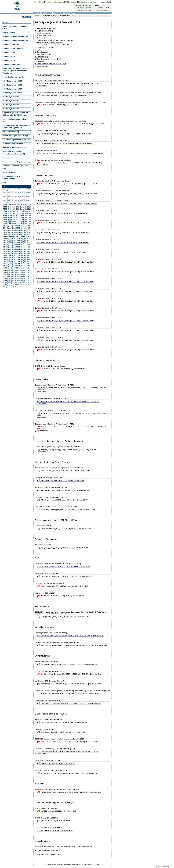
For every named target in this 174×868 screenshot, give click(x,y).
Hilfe (94, 2)
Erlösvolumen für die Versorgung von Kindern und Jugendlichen (17, 127)
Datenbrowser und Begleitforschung (16, 162)
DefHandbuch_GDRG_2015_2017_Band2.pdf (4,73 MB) (59, 321)
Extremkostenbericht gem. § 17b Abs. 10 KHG (53, 45)
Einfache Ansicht (103, 10)
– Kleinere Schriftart (84, 10)
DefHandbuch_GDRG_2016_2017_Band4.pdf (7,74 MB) (59, 291)
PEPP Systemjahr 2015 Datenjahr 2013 (17, 220)
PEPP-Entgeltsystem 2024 (12, 89)
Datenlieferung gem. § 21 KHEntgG (49, 59)
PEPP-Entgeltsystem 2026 (12, 81)
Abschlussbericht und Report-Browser (50, 43)
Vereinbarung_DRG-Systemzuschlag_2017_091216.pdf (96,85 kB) (63, 684)
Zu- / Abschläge (42, 52)
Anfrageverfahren (9, 172)
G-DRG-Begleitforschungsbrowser (49, 850)
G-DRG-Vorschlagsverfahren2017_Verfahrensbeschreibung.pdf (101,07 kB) (66, 645)
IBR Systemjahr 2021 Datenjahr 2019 (16, 270)
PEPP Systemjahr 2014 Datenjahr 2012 (17, 222)
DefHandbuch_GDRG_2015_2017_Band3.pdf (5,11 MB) (59, 330)
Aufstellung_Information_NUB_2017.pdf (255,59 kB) (58, 566)
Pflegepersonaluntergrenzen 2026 (15, 37)
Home (36, 2)
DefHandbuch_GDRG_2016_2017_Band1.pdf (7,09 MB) (59, 262)
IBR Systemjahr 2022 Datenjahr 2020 (16, 268)
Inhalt (90, 2)
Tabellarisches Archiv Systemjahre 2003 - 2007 (17, 202)
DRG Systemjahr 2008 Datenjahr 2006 (17, 255)
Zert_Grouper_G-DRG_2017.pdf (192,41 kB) (55, 369)
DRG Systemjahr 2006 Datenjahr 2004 (17, 260)
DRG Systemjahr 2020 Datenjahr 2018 (17, 230)
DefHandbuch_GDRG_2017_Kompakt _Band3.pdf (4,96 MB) (61, 203)
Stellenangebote (58, 2)
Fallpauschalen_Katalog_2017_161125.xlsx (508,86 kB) (59, 143)
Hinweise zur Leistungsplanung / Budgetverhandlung (55, 40)
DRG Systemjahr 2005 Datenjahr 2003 (17, 262)
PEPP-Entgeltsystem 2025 (12, 85)
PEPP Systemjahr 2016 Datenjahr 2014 (17, 217)
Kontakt (41, 2)
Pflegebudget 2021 (9, 56)
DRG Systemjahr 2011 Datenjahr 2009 (17, 249)
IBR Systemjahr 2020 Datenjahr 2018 (16, 272)
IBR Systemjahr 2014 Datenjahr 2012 (16, 285)
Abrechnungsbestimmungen (47, 29)
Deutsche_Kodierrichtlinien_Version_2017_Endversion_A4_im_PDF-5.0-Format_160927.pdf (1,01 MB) (74, 414)
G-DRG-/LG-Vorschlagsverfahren (15, 148)
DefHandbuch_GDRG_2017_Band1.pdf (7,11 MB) (57, 213)
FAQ (4, 182)
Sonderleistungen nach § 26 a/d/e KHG (17, 140)
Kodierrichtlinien (42, 38)
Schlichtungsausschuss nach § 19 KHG (15, 167)
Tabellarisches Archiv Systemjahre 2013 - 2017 (17, 194)
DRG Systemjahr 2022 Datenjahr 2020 (17, 226)
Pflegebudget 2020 (9, 60)
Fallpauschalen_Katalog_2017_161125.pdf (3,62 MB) (58, 134)
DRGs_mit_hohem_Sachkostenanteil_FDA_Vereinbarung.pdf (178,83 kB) (65, 124)
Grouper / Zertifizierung (46, 360)
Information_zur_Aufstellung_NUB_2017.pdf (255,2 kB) (59, 576)
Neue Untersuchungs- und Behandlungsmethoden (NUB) (14, 153)
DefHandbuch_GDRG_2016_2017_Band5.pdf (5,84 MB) (59, 301)
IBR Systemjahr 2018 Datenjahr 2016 (16, 276)
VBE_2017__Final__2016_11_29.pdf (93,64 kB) (56, 548)
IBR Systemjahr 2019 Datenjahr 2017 (16, 274)
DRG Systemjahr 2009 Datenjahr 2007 (17, 253)
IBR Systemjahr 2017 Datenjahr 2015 (16, 279)
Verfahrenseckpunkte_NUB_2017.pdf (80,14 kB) (56, 586)
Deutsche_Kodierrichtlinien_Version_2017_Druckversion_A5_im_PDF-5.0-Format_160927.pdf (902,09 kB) (72, 389)
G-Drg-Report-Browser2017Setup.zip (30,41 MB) (56, 500)
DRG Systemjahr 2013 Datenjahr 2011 (17, 245)
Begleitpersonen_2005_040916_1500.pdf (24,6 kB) (57, 617)
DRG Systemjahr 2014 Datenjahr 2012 (17, 243)
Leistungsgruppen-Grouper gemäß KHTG (16, 27)
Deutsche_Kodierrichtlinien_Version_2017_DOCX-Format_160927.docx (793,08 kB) (69, 401)
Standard (88, 5)
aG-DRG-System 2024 (11, 105)
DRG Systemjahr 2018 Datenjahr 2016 (17, 234)
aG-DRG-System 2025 (11, 101)
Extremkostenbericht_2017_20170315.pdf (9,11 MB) (58, 529)
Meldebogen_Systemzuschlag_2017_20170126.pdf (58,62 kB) (61, 664)
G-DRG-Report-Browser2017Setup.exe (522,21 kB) (57, 490)
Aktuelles (48, 2)
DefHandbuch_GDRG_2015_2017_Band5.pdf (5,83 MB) (59, 350)
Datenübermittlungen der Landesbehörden (12, 177)
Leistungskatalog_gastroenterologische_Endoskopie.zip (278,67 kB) (63, 792)
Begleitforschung (43, 66)
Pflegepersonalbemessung (13, 64)
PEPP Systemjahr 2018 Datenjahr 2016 (17, 213)
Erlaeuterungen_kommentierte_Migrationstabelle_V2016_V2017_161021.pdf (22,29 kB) (70, 163)
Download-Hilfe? (42, 85)
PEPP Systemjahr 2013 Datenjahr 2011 (17, 224)
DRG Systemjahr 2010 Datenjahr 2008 (17, 251)
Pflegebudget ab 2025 (11, 45)
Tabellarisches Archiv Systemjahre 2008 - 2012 (17, 198)
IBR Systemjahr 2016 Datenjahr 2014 (16, 281)
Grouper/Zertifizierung (44, 36)
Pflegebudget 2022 (9, 52)
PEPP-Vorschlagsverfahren (13, 144)
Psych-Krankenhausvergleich (14, 77)
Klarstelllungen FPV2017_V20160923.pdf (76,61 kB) (58, 95)
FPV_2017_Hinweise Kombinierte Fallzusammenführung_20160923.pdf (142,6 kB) (68, 83)
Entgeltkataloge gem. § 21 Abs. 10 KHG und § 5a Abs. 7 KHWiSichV (15, 114)
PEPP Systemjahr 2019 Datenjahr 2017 (17, 211)
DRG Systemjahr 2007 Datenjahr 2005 (17, 257)
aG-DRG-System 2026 (11, 97)
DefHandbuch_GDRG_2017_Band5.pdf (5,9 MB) (56, 252)
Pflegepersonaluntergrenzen (13, 287)
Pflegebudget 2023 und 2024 (13, 48)
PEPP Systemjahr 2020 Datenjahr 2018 (17, 209)
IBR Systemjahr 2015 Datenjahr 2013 (16, 283)
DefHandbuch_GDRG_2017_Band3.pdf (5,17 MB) (57, 233)
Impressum (73, 2)
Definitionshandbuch (44, 33)
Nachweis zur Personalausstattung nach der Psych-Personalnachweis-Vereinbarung (16, 71)
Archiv (37, 16)
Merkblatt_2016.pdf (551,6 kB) (50, 763)
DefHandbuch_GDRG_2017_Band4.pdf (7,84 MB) (57, 242)
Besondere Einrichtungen (46, 47)
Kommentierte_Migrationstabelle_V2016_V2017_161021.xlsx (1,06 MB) (64, 153)
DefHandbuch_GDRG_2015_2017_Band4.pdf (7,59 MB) (59, 340)
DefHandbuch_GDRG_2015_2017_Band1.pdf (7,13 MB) (59, 311)
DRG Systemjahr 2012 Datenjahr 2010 (17, 247)
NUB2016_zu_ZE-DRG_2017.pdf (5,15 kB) (54, 596)
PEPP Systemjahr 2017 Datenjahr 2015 (17, 215)
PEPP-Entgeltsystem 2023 (12, 93)
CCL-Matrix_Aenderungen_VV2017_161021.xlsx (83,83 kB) (60, 510)
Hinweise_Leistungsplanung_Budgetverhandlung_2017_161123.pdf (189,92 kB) (67, 450)
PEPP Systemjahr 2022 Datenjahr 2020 (17, 205)
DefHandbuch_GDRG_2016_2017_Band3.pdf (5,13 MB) (59, 281)
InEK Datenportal (9, 33)
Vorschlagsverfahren (44, 54)
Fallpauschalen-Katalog (45, 31)
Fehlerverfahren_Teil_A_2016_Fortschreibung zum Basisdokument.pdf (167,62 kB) (68, 752)
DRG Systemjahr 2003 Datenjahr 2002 (17, 266)
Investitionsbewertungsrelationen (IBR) (15, 120)
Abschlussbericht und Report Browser (52, 462)
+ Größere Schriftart (84, 8)
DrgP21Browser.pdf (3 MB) (49, 830)
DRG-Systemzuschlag (11, 132)
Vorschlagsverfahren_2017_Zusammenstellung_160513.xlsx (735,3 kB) (64, 636)
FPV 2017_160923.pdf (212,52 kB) (52, 105)
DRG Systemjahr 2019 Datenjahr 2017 (17, 232)
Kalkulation (41, 61)
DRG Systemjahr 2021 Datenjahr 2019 (17, 228)
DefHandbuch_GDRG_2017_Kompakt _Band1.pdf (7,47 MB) (61, 184)
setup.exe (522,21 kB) (47, 821)
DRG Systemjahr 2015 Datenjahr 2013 (17, 241)
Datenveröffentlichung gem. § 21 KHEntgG (52, 64)
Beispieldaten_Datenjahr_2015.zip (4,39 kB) (55, 732)
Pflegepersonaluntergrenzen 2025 (15, 41)
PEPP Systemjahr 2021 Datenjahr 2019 (17, 207)
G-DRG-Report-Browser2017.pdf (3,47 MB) (54, 480)
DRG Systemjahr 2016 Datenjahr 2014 (17, 238)
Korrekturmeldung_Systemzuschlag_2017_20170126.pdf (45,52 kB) (63, 674)
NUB (38, 50)
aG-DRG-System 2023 (11, 109)
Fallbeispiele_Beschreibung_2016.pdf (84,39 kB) (56, 722)
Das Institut (7, 22)
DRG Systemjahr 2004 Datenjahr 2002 (17, 264)
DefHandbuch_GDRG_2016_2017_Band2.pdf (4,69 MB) (59, 272)
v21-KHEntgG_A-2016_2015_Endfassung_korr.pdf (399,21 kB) (61, 773)
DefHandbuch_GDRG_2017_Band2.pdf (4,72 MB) (57, 223)
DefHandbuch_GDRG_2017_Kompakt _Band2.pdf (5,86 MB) (61, 194)
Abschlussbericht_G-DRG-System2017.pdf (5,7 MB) (58, 471)
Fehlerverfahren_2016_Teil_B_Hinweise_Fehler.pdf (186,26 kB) (62, 742)
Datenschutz (82, 2)
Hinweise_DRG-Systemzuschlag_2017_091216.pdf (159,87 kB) (62, 694)
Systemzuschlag (42, 57)
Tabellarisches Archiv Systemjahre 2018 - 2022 (17, 190)
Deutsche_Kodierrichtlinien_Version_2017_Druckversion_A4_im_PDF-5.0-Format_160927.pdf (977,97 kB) (72, 428)
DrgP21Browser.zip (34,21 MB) (50, 811)
